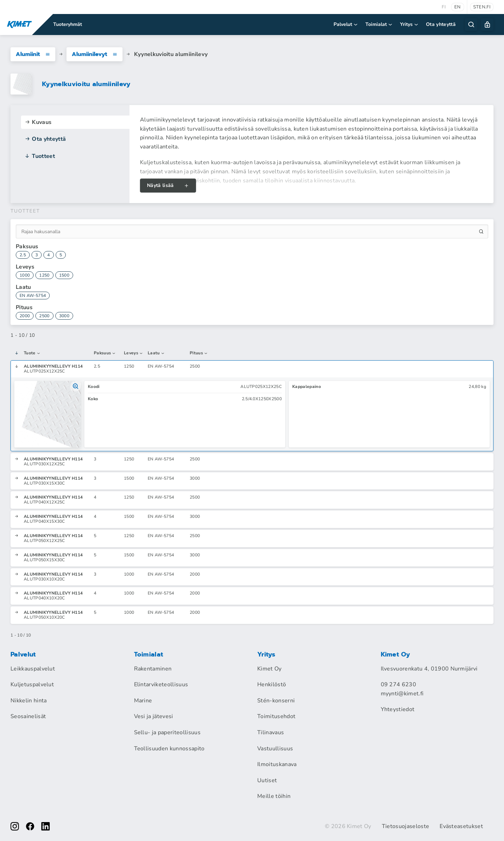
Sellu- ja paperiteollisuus (167, 732)
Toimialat (379, 24)
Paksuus (105, 353)
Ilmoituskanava (277, 764)
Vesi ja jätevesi (154, 716)
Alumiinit (33, 54)
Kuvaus (38, 122)
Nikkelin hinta (29, 701)
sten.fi (482, 7)
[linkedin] (45, 826)
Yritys (409, 24)
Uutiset (267, 780)
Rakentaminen (153, 669)
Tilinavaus (271, 732)
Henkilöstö (272, 684)
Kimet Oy (269, 669)
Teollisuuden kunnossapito (169, 749)
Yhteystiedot (398, 709)
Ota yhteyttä (441, 24)
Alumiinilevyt (94, 54)
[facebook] (30, 826)
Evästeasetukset (461, 826)
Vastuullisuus (275, 749)
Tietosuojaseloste (405, 826)
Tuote (32, 353)
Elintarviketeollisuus (161, 684)
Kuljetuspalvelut (32, 684)
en (458, 7)
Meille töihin (274, 796)
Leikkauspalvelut (33, 669)
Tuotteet (40, 156)
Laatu (156, 353)
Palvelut (346, 24)
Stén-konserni (276, 701)
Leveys (134, 353)
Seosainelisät (28, 716)
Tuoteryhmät (68, 24)
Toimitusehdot (276, 716)
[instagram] (15, 826)
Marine (143, 701)
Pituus (199, 353)
